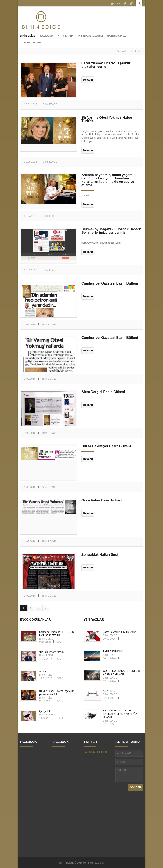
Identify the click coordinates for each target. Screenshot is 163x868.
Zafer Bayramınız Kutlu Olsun (120, 632)
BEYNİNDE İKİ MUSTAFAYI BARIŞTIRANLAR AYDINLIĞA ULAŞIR (120, 714)
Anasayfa (122, 51)
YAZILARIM (46, 36)
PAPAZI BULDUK (113, 651)
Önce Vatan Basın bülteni (102, 500)
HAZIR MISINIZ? (117, 36)
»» (46, 608)
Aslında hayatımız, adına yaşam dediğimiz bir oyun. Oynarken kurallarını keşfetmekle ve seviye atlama (108, 180)
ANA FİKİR (109, 691)
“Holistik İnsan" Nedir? (52, 652)
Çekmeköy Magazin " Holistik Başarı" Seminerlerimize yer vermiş (112, 231)
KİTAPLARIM (65, 36)
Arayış (43, 672)
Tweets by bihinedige (96, 752)
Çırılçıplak (45, 711)
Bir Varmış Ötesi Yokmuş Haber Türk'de (107, 119)
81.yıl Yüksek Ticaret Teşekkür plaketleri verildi (106, 65)
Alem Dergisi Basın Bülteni (103, 392)
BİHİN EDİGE (28, 36)
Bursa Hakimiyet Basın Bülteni (106, 446)
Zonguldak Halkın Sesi (100, 555)
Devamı (88, 80)
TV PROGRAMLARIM (90, 36)
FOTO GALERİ (33, 43)
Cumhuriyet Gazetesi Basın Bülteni (110, 283)
